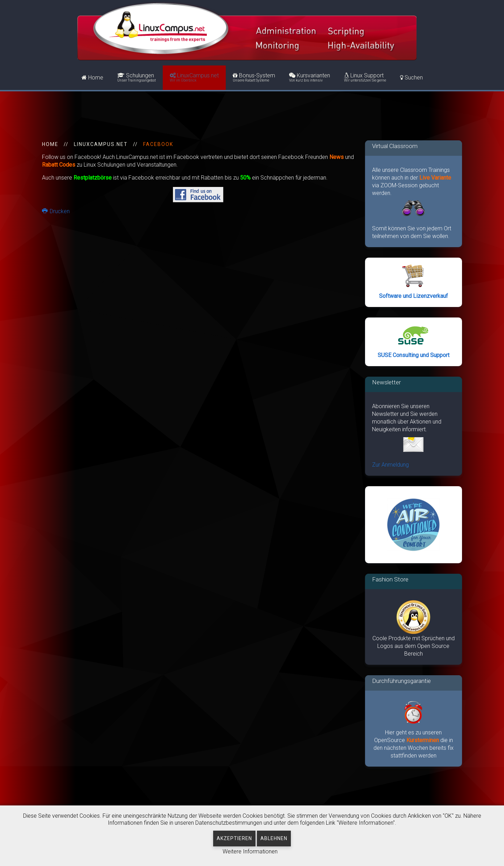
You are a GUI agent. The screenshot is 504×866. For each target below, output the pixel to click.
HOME (50, 144)
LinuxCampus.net (194, 78)
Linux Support (365, 78)
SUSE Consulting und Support (414, 355)
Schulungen (136, 78)
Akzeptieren (234, 838)
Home (92, 78)
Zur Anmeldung (390, 465)
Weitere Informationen (250, 851)
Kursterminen (423, 740)
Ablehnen (274, 838)
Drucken (56, 211)
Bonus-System (254, 78)
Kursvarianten (310, 78)
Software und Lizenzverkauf (414, 296)
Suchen (411, 78)
